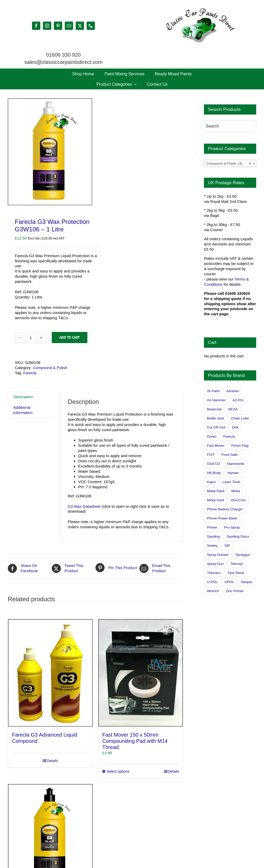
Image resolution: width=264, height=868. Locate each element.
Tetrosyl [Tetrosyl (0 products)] (237, 564)
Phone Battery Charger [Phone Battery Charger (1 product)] (225, 509)
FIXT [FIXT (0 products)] (211, 455)
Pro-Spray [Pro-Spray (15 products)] (232, 527)
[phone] (91, 26)
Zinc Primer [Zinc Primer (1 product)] (235, 591)
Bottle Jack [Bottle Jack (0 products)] (215, 418)
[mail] (69, 26)
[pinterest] (58, 26)
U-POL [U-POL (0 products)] (212, 582)
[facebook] (36, 26)
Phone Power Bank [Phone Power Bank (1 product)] (222, 518)
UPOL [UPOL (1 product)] (229, 582)
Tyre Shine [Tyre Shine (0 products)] (236, 573)
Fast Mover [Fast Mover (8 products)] (216, 446)
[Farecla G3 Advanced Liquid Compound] (50, 673)
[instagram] (47, 26)
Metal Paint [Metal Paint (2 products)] (216, 491)
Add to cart (70, 337)
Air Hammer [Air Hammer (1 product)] (216, 400)
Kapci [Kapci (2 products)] (211, 482)
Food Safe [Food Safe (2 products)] (229, 455)
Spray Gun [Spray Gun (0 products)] (215, 564)
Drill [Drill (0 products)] (235, 427)
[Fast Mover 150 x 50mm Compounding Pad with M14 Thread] (141, 673)
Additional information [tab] (23, 410)
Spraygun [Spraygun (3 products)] (243, 555)
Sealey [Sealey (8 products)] (212, 546)
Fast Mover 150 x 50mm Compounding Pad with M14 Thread (135, 741)
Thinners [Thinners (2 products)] (214, 573)
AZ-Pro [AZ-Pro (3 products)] (238, 400)
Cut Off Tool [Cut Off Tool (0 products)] (216, 427)
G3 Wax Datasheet (84, 506)
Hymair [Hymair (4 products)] (233, 473)
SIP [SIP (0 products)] (227, 546)
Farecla (30, 373)
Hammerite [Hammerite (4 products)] (236, 464)
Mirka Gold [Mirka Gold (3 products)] (215, 500)
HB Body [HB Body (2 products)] (214, 473)
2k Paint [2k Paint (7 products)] (213, 391)
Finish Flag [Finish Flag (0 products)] (240, 446)
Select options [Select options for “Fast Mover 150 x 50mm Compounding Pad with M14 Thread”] (118, 771)
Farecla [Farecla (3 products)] (229, 436)
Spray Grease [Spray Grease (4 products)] (218, 555)
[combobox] (230, 163)
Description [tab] (23, 397)
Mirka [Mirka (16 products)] (236, 491)
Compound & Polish (50, 368)
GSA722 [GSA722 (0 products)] (213, 464)
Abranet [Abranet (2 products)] (232, 391)
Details (52, 761)
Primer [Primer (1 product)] (212, 527)
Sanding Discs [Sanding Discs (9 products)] (238, 536)
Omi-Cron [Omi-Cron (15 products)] (238, 500)
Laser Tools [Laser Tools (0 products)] (231, 482)
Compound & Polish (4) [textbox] (228, 164)
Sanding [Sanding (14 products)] (213, 536)
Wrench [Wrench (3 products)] (213, 591)
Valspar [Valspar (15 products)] (247, 582)
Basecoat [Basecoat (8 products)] (214, 409)
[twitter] (80, 26)
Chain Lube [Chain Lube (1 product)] (240, 418)
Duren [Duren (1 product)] (212, 436)
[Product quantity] (31, 338)
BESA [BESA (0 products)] (233, 409)
